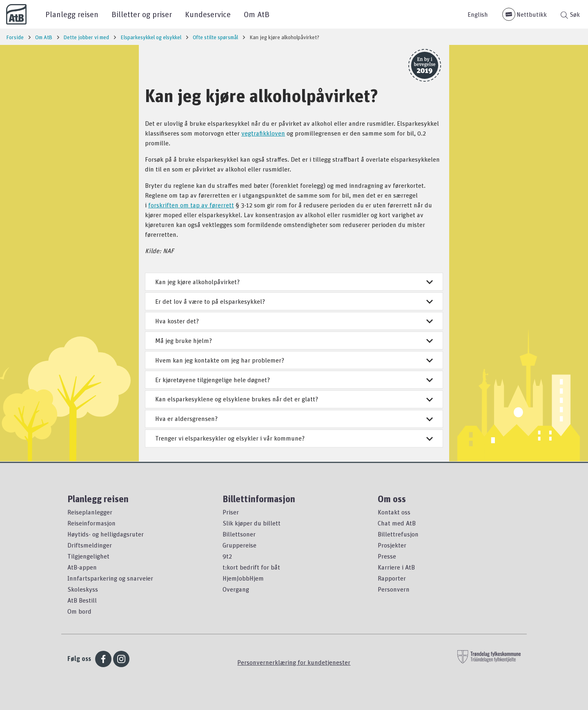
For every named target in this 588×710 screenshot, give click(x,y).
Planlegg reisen (72, 14)
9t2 (227, 556)
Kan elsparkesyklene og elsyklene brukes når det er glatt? (294, 399)
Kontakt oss (394, 512)
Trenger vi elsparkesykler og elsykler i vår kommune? (294, 438)
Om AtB (257, 14)
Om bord (79, 611)
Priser (231, 512)
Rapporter (392, 578)
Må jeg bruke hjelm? (294, 341)
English (478, 14)
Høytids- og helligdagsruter (106, 534)
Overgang (236, 589)
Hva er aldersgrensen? (294, 418)
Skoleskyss (83, 589)
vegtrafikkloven (263, 133)
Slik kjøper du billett (252, 523)
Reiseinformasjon (91, 523)
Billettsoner (239, 534)
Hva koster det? (294, 321)
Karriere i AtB (396, 567)
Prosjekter (392, 545)
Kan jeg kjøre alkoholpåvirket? (294, 282)
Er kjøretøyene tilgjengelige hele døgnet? (294, 380)
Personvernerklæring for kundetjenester (294, 662)
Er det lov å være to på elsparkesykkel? (294, 301)
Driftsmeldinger (90, 545)
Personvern (394, 589)
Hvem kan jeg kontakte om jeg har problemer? (294, 360)
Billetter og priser (142, 14)
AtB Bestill (82, 600)
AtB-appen (82, 567)
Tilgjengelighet (88, 556)
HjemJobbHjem (243, 578)
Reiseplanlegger (90, 512)
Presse (387, 556)
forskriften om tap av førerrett (191, 205)
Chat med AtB (397, 523)
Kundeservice (208, 14)
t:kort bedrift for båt (251, 567)
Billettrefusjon (398, 534)
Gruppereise (239, 545)
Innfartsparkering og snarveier (110, 578)
